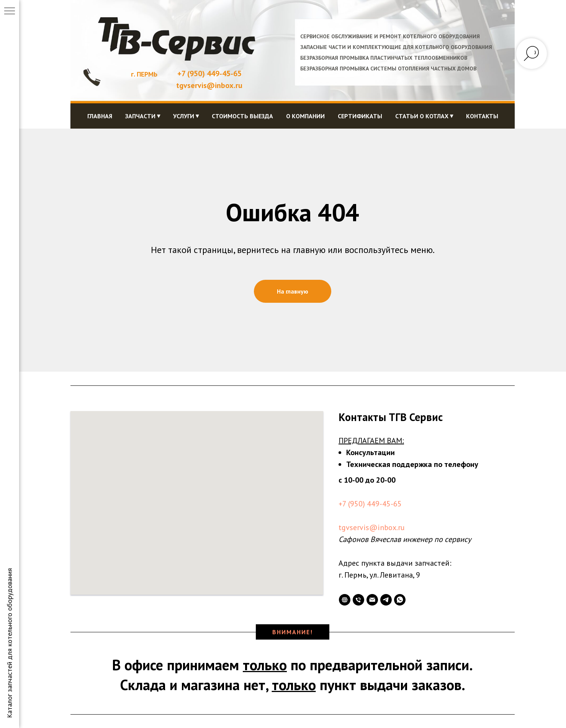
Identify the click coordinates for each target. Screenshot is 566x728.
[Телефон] (358, 600)
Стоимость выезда (242, 116)
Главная (100, 116)
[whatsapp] (400, 600)
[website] (345, 600)
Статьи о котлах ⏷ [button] (424, 116)
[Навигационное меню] (10, 11)
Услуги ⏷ (186, 116)
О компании (305, 116)
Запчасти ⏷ (143, 116)
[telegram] (386, 600)
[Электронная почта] (372, 600)
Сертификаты (360, 116)
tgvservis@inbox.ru (372, 527)
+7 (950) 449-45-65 (209, 73)
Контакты (482, 116)
